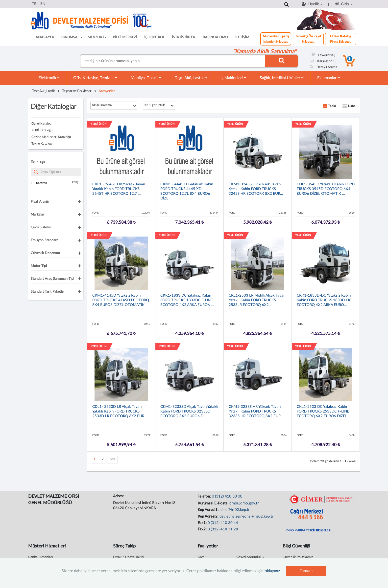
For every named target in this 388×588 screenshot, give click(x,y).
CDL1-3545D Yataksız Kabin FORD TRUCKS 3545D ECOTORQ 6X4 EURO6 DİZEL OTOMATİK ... (326, 189)
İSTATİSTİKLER (184, 37)
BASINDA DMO (215, 37)
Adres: (119, 496)
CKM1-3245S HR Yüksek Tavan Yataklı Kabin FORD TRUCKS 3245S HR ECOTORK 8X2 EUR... (256, 189)
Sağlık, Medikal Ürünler (282, 78)
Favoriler (323, 55)
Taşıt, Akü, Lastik (191, 78)
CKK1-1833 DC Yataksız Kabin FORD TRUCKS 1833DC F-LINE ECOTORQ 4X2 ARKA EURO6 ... (187, 300)
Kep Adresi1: (209, 510)
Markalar (37, 215)
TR (34, 4)
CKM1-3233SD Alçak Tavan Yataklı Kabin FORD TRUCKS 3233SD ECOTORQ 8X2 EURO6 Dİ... (189, 411)
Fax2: (203, 529)
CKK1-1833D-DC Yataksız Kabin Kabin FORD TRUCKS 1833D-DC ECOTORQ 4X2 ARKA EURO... (324, 300)
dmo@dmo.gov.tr (244, 503)
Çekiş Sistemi (41, 227)
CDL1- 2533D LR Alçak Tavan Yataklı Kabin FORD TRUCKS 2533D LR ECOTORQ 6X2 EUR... (120, 411)
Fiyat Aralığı (40, 202)
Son (112, 459)
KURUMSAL (72, 37)
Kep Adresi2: (209, 516)
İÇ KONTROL (154, 37)
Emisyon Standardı (45, 240)
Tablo (329, 106)
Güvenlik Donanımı (45, 253)
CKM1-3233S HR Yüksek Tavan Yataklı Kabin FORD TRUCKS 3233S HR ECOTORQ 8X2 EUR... (256, 411)
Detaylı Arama (324, 67)
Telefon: (205, 496)
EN (43, 4)
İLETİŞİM (242, 37)
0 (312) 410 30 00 (227, 496)
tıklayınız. (273, 571)
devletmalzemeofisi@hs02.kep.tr (246, 516)
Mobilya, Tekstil (146, 78)
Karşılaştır (324, 61)
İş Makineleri (233, 78)
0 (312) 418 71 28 (223, 529)
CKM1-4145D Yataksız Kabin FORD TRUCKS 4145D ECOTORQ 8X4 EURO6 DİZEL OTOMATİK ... (121, 300)
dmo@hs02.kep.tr (235, 510)
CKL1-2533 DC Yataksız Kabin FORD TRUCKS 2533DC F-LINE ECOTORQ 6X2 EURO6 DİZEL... (323, 411)
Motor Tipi (39, 266)
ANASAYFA (45, 37)
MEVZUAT (97, 37)
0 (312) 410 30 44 (223, 523)
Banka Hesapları (40, 557)
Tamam (306, 571)
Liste (349, 106)
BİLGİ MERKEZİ (125, 37)
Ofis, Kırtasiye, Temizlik (95, 78)
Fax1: (203, 523)
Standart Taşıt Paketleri (48, 292)
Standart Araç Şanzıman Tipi (52, 279)
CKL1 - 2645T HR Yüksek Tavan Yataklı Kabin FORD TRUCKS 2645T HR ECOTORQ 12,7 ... (119, 189)
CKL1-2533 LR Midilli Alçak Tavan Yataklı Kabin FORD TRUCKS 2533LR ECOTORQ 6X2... (257, 300)
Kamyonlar (107, 91)
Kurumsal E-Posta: (214, 503)
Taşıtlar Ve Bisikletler (77, 91)
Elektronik (49, 78)
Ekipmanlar (329, 78)
